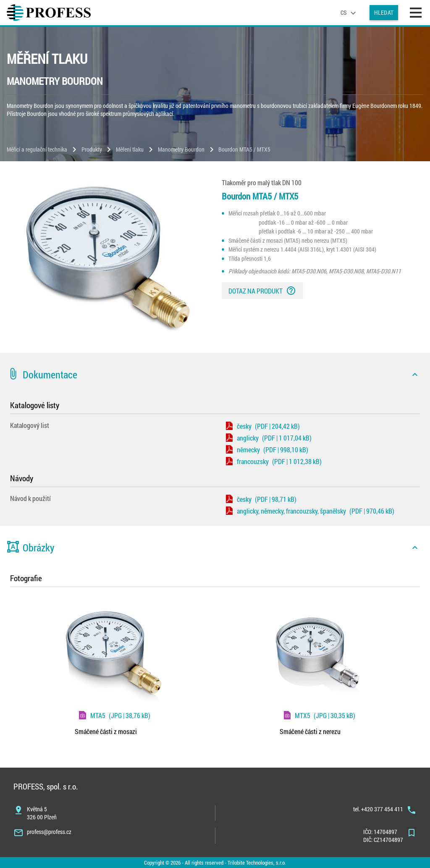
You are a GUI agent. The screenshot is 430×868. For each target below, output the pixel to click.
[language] (349, 13)
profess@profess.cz (49, 832)
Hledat (384, 12)
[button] (215, 375)
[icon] (415, 375)
